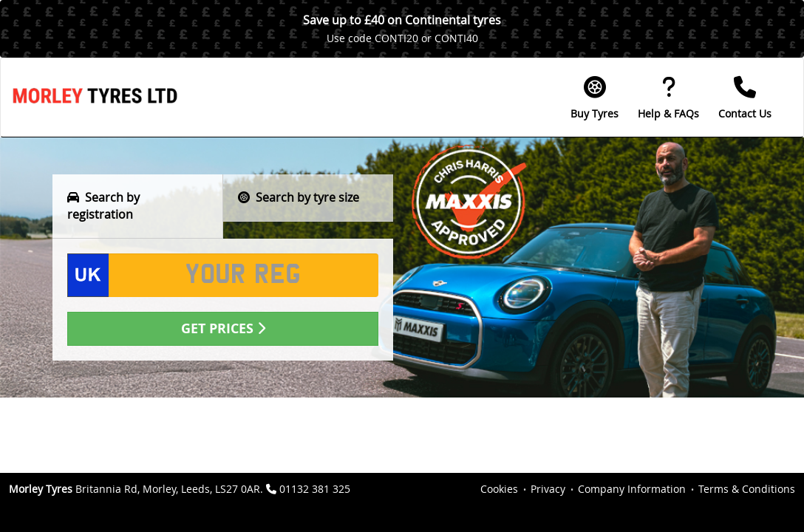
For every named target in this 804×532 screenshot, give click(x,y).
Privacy (548, 489)
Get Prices (223, 328)
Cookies (499, 489)
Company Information (632, 489)
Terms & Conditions (747, 489)
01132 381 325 (315, 489)
